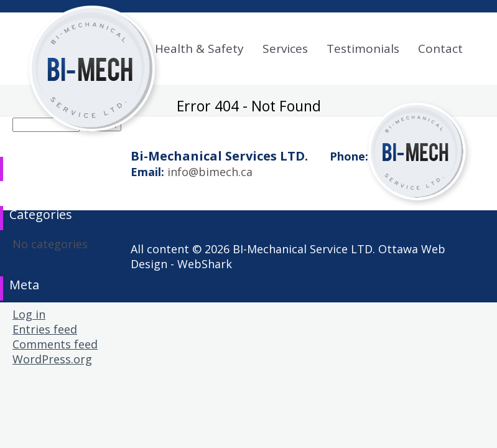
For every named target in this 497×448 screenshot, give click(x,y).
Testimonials (363, 49)
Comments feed (55, 344)
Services (285, 49)
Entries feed (45, 329)
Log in (29, 314)
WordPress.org (52, 359)
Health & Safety (199, 49)
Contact (440, 49)
